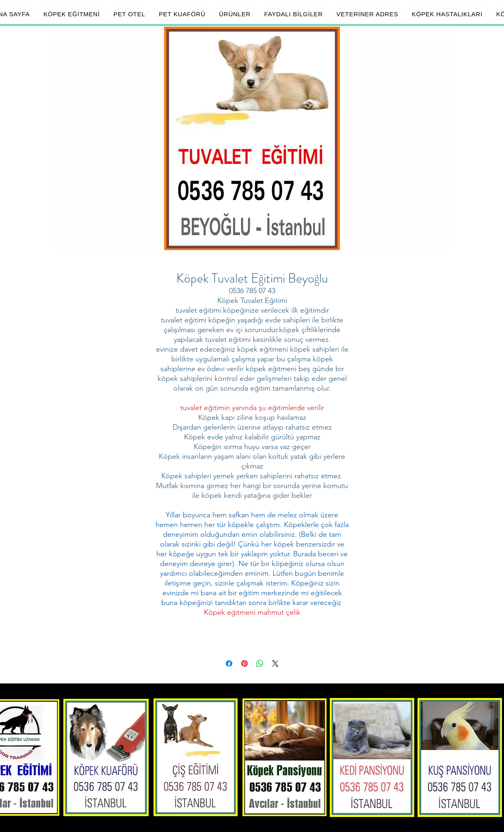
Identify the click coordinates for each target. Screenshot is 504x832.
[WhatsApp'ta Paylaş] (260, 663)
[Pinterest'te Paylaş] (244, 663)
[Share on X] (275, 663)
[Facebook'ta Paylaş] (229, 663)
